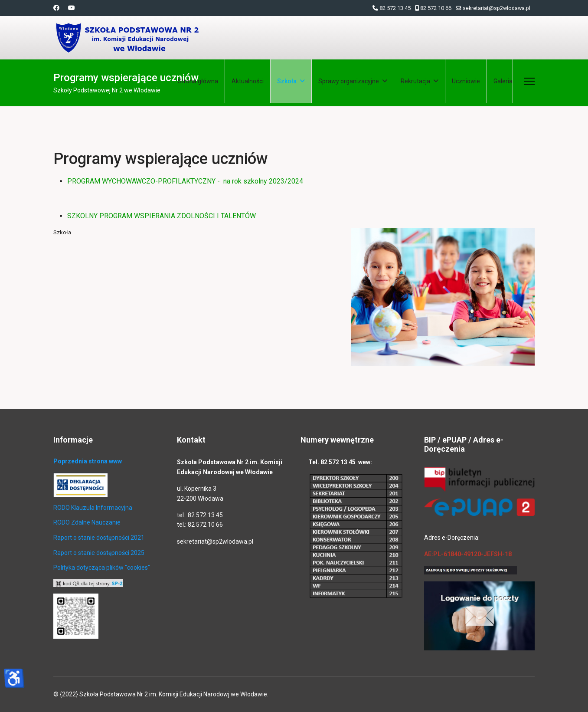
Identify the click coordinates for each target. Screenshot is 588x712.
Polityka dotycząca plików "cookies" (102, 568)
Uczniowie (466, 81)
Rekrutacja (415, 81)
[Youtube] (72, 8)
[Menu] (529, 81)
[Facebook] (56, 8)
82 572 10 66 (436, 8)
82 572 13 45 (395, 8)
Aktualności (248, 81)
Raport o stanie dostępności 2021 (99, 538)
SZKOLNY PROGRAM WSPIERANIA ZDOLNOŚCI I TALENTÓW (162, 216)
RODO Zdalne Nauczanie (87, 522)
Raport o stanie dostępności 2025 (99, 553)
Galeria (503, 81)
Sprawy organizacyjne (349, 81)
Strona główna (198, 81)
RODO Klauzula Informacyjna (93, 508)
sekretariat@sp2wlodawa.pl (497, 8)
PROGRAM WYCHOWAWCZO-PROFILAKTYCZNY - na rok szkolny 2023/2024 (185, 181)
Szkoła (287, 81)
